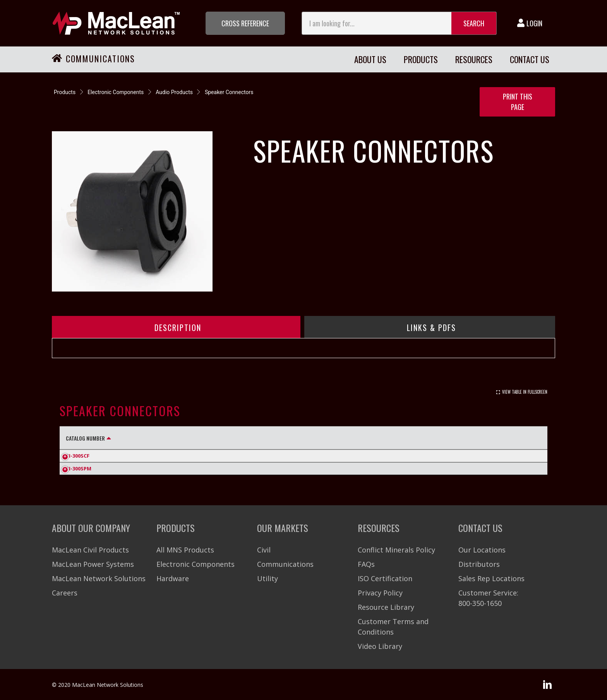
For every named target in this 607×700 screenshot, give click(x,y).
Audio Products (174, 92)
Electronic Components (116, 92)
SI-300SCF (78, 456)
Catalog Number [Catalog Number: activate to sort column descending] (85, 438)
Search (474, 23)
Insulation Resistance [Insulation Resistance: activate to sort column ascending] (377, 438)
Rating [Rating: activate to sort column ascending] (175, 438)
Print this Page (518, 102)
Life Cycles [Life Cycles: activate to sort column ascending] (489, 438)
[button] (245, 23)
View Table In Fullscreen (525, 392)
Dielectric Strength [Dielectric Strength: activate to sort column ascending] (254, 438)
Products (65, 92)
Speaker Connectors (229, 92)
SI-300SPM (79, 468)
